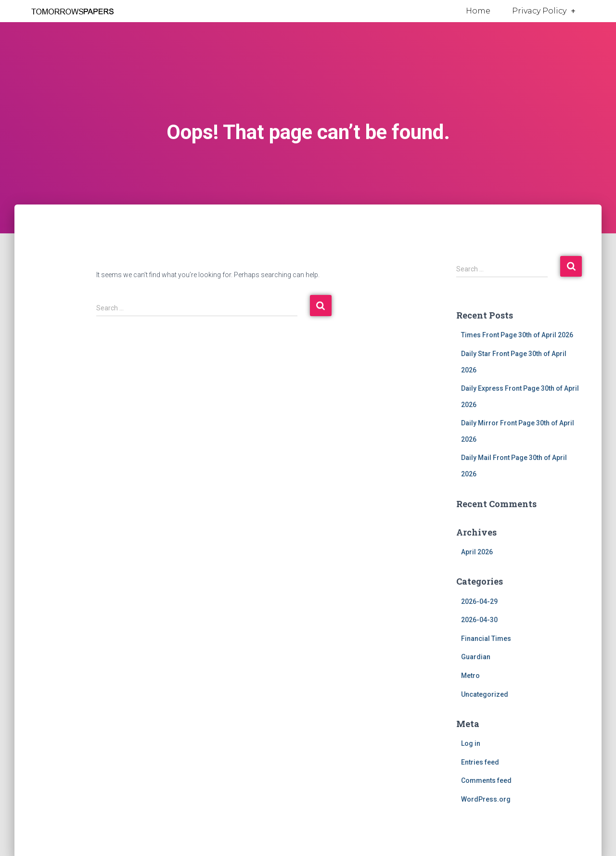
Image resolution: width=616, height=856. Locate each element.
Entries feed (480, 762)
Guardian (476, 657)
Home (478, 11)
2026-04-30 (479, 620)
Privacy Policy (544, 11)
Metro (470, 676)
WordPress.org (486, 799)
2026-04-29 (479, 601)
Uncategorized (485, 694)
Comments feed (486, 780)
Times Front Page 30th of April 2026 (517, 335)
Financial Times (486, 639)
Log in (471, 743)
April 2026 (477, 552)
